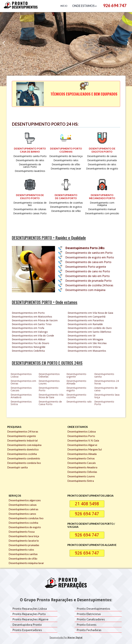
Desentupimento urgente (76, 375)
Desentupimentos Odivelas (49, 375)
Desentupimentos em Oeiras (23, 382)
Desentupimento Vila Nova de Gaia (51, 396)
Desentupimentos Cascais (21, 389)
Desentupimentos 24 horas (107, 382)
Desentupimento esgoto (76, 389)
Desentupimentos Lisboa (21, 375)
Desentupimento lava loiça (107, 396)
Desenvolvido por (66, 637)
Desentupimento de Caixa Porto (50, 403)
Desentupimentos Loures (49, 382)
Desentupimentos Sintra (21, 403)
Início (64, 6)
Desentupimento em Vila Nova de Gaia (90, 313)
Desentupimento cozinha (76, 396)
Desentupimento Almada (76, 382)
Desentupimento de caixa (106, 389)
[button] (85, 6)
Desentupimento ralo (79, 402)
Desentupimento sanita (104, 375)
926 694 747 (115, 5)
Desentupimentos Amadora (21, 396)
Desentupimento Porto (49, 389)
